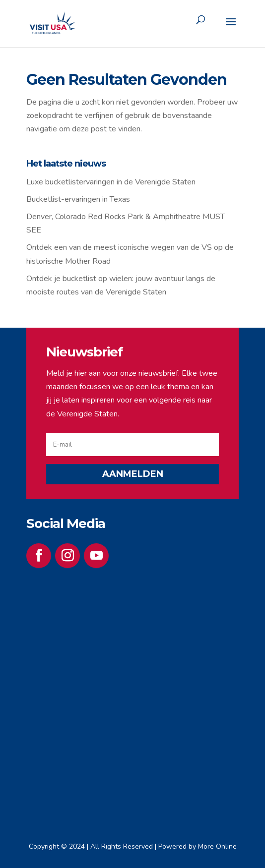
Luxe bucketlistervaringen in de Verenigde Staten (111, 182)
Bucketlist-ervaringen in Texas (78, 199)
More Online (217, 846)
